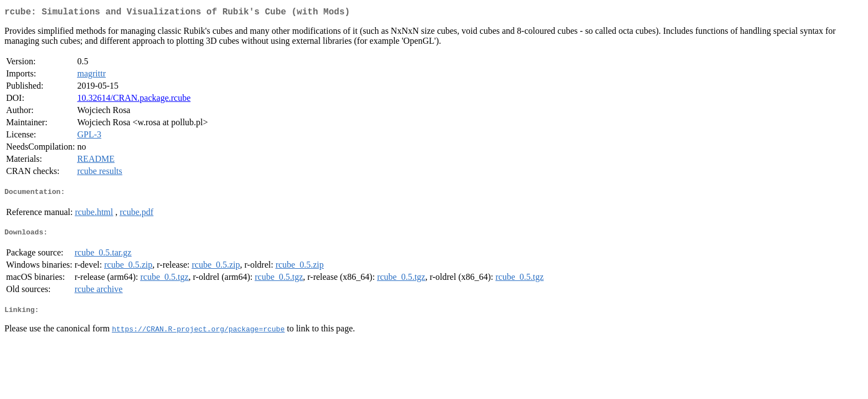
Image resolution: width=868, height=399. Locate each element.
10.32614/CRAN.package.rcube (134, 100)
